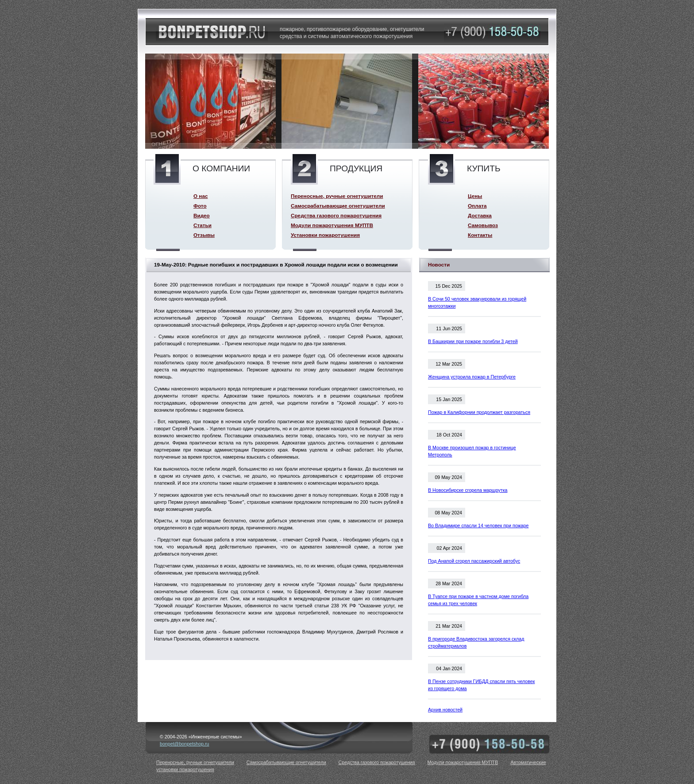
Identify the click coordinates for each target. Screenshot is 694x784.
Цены (475, 196)
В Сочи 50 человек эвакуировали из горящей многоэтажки (477, 302)
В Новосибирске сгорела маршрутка (468, 490)
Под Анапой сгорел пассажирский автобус (474, 561)
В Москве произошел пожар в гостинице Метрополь (472, 451)
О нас (200, 196)
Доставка (480, 215)
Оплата (477, 206)
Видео (202, 215)
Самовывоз (483, 225)
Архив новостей (445, 710)
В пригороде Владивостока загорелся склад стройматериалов (476, 642)
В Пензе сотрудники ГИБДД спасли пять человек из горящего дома (481, 685)
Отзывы (204, 235)
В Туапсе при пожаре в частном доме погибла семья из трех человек (478, 600)
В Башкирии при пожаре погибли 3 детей (473, 341)
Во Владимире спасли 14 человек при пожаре (478, 525)
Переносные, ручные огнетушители (337, 196)
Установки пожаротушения (325, 235)
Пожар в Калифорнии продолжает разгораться (479, 412)
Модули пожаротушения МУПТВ (332, 225)
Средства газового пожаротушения (336, 215)
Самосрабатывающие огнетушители (338, 206)
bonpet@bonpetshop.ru (185, 744)
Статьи (202, 225)
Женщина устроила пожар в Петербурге (472, 377)
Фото (200, 206)
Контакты (480, 235)
